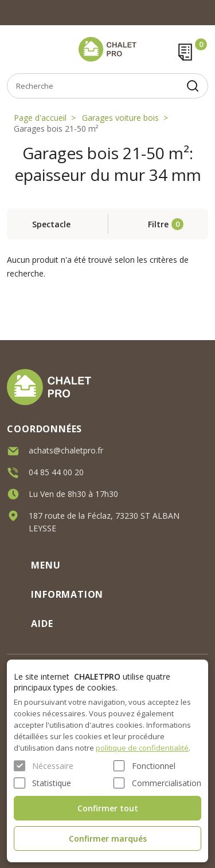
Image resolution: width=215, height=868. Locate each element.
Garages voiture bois (120, 118)
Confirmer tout (108, 808)
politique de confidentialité (142, 748)
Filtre (158, 224)
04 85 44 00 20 (56, 470)
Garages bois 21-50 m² (56, 129)
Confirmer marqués (108, 839)
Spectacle (51, 224)
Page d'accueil (40, 118)
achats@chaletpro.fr (66, 448)
